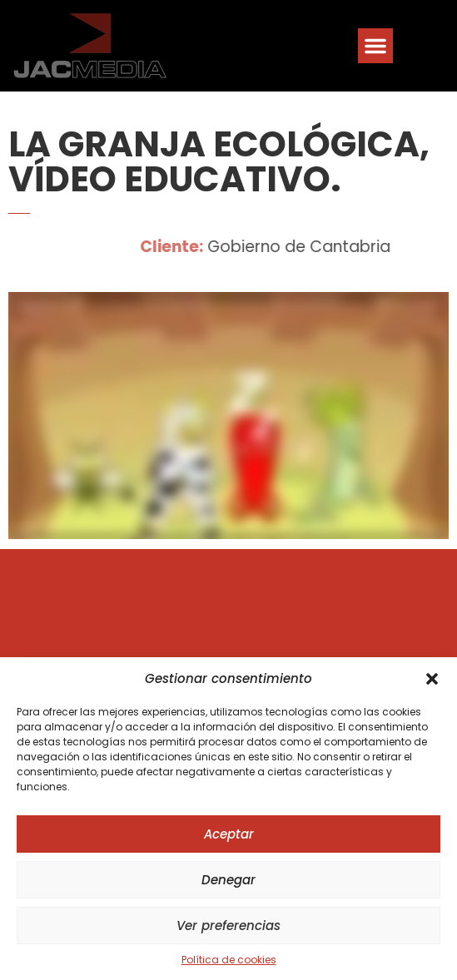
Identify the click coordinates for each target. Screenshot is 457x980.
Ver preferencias (228, 926)
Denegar (228, 880)
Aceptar (229, 834)
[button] (432, 679)
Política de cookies (229, 960)
